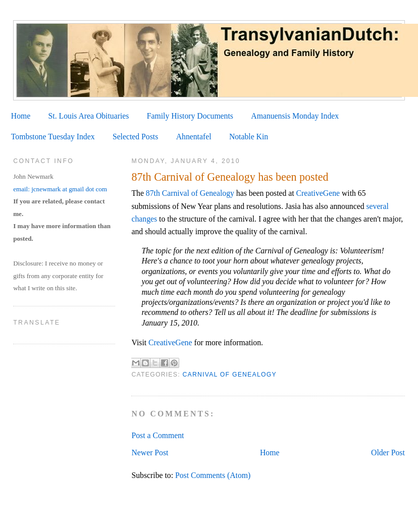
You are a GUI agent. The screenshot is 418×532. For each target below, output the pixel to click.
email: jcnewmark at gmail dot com (60, 189)
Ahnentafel (194, 137)
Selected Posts (135, 137)
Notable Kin (249, 137)
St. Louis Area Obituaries (89, 116)
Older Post (388, 453)
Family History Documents (190, 116)
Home (21, 116)
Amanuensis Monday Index (295, 116)
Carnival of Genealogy (229, 375)
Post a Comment (158, 435)
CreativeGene (318, 193)
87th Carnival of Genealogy (190, 193)
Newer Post (150, 453)
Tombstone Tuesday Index (53, 137)
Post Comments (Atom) (213, 475)
